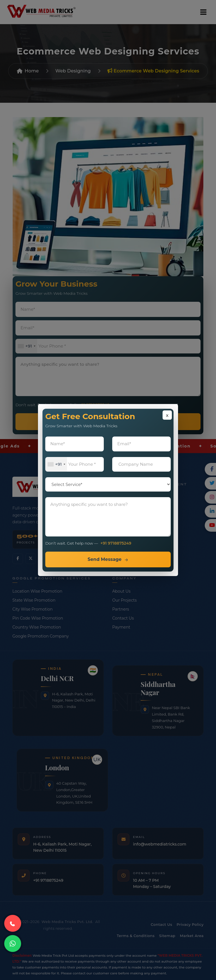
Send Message (104, 559)
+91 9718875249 (116, 543)
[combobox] (56, 464)
